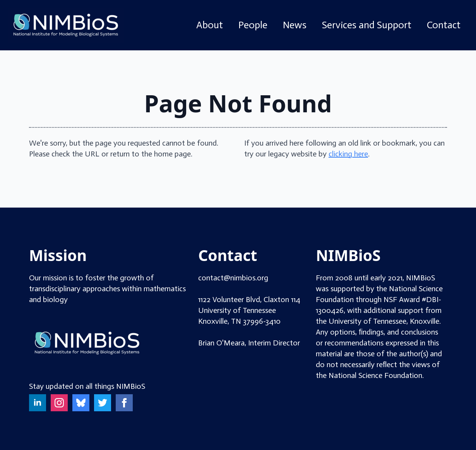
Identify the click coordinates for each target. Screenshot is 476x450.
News (295, 25)
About (210, 25)
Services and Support (367, 25)
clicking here (348, 154)
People (253, 25)
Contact (444, 25)
